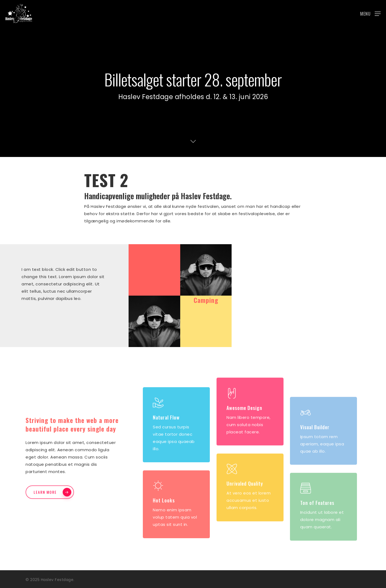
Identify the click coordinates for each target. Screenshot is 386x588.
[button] (370, 14)
